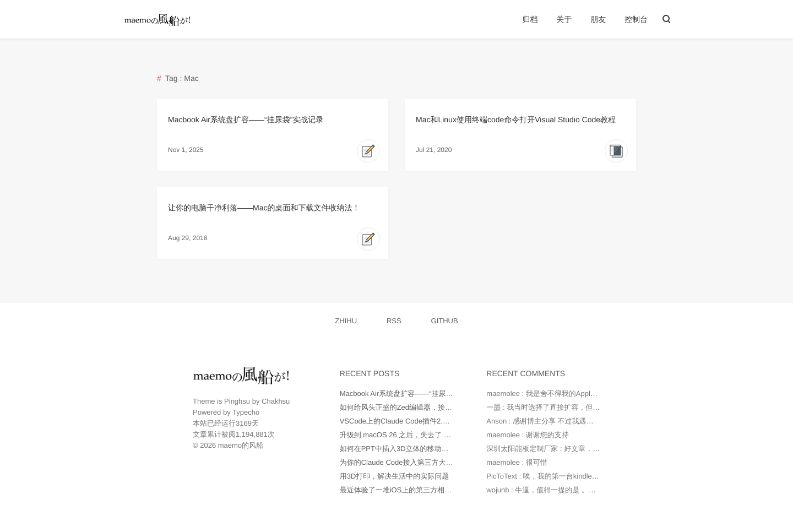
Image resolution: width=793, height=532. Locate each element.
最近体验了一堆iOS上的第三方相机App (402, 490)
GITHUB (445, 321)
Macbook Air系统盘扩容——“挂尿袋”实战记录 (246, 120)
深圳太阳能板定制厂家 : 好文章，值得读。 (554, 449)
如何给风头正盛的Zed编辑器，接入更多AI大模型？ (421, 407)
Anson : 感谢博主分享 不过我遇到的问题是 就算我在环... (576, 421)
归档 (530, 19)
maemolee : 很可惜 (517, 462)
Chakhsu (276, 401)
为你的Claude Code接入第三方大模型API (406, 462)
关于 (564, 19)
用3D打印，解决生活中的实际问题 (395, 476)
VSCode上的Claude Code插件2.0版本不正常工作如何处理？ (436, 421)
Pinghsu (237, 401)
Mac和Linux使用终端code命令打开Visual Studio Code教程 (516, 120)
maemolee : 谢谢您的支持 (528, 435)
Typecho (246, 412)
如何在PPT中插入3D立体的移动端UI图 (401, 449)
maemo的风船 (241, 445)
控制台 (636, 19)
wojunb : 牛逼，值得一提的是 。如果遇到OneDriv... (567, 490)
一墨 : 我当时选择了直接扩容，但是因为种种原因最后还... (578, 407)
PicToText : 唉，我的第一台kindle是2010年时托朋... (568, 476)
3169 (244, 423)
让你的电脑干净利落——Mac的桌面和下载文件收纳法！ (264, 208)
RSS (394, 321)
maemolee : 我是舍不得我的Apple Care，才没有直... (570, 393)
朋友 (598, 19)
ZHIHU (346, 321)
